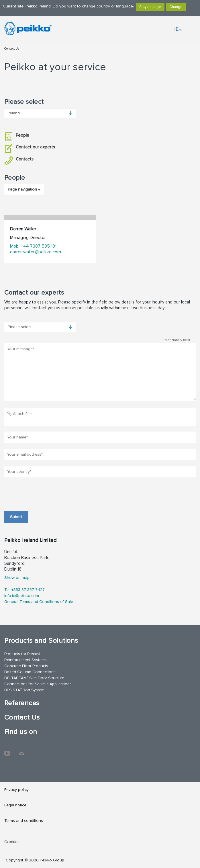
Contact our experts (30, 147)
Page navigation (24, 189)
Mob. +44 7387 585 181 (33, 246)
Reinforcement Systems (26, 660)
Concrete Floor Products (26, 666)
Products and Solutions (41, 641)
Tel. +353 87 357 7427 (24, 590)
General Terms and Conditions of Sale (39, 602)
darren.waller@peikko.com (36, 252)
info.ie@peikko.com (22, 596)
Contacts (19, 159)
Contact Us (12, 49)
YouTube (7, 751)
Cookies (12, 842)
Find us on (21, 732)
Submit (16, 517)
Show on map (17, 578)
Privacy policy (16, 790)
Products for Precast (22, 654)
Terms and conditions (24, 821)
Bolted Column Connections (30, 672)
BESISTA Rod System (24, 690)
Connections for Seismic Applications (38, 684)
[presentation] (48, 494)
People (17, 135)
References (22, 703)
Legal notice (15, 805)
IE (178, 29)
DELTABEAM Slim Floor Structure (34, 678)
